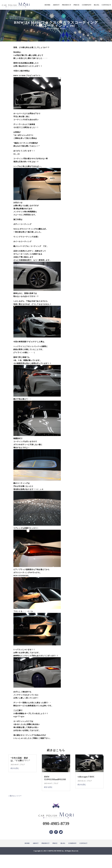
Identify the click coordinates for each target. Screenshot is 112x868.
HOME (48, 5)
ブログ (22, 765)
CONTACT (106, 5)
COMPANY (87, 5)
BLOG (97, 5)
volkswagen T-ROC (86, 777)
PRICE (77, 5)
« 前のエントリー (15, 796)
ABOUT (56, 5)
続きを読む (15, 768)
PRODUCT (67, 5)
